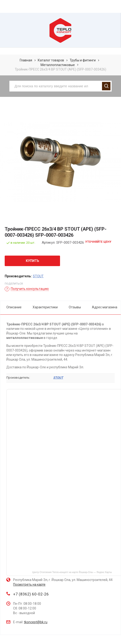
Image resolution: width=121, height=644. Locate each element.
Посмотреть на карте (29, 584)
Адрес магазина (105, 307)
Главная (26, 60)
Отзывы (75, 307)
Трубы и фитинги (83, 60)
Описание (14, 307)
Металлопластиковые (58, 65)
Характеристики (45, 307)
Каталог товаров (51, 60)
